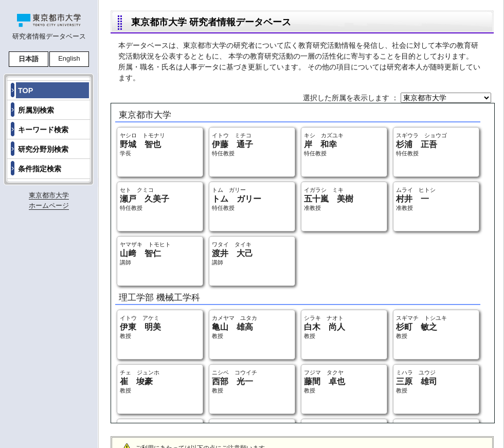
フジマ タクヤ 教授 (325, 381)
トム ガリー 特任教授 (237, 199)
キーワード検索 (43, 130)
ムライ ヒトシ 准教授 (416, 199)
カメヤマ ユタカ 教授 (235, 327)
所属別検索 (36, 110)
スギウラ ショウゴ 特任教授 (421, 144)
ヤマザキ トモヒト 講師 (145, 253)
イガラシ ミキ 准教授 (329, 199)
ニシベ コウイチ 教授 (235, 381)
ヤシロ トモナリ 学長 (142, 144)
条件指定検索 (40, 169)
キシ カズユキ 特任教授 (324, 144)
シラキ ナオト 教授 (325, 327)
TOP (25, 91)
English (69, 58)
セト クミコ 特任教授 (145, 199)
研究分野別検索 (43, 149)
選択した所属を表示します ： (352, 98)
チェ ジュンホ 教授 (140, 381)
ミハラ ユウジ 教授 (417, 381)
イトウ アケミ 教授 (140, 327)
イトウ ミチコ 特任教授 (232, 144)
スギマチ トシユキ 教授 (421, 327)
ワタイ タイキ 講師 (232, 253)
